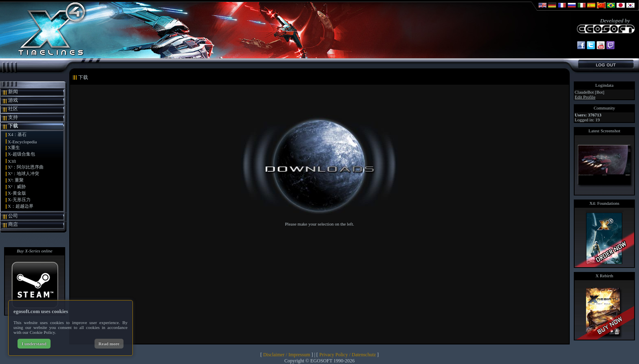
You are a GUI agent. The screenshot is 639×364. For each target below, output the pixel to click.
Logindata (605, 85)
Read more (109, 344)
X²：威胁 (17, 186)
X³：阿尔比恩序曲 (26, 167)
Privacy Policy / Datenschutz (347, 355)
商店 (13, 224)
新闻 (13, 92)
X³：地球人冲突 (23, 173)
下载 (13, 126)
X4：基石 (17, 134)
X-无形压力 (19, 200)
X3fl (12, 161)
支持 (13, 117)
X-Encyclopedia (22, 142)
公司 (13, 216)
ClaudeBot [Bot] (589, 92)
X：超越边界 (21, 206)
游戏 (13, 100)
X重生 (14, 147)
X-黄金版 (17, 193)
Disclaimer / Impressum (287, 355)
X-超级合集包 (21, 154)
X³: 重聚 (16, 180)
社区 (13, 109)
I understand (34, 344)
